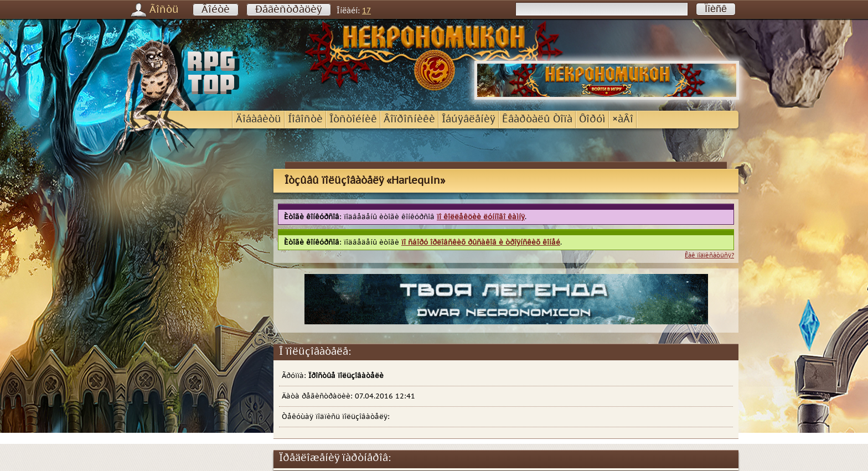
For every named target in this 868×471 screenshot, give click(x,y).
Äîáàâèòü (259, 119)
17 (366, 11)
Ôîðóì (592, 119)
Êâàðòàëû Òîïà (537, 119)
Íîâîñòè (305, 119)
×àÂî (623, 119)
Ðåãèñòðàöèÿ (289, 10)
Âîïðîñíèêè (409, 119)
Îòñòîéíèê (353, 119)
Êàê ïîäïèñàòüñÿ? (709, 255)
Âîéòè (216, 10)
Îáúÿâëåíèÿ (469, 119)
